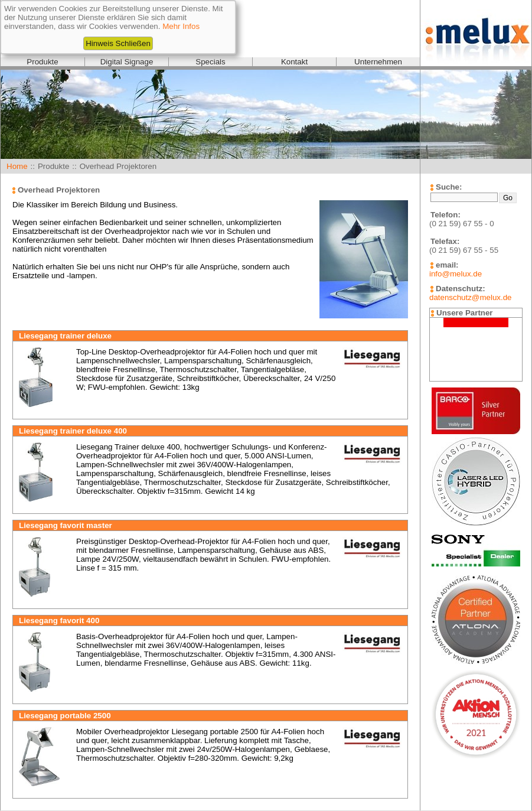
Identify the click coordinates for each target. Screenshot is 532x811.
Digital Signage (127, 62)
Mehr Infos (181, 26)
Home (17, 166)
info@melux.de (456, 274)
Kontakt (294, 62)
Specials (210, 62)
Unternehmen (378, 62)
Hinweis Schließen (118, 43)
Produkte (42, 62)
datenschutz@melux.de (470, 297)
